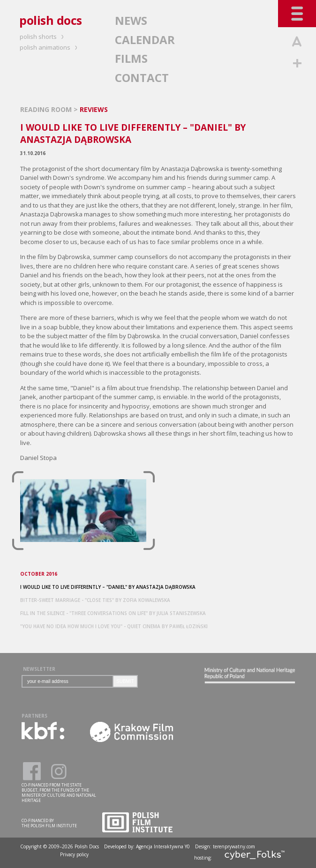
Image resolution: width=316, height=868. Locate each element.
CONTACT (142, 78)
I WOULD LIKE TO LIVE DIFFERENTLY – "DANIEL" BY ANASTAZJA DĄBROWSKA (108, 587)
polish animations (50, 47)
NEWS (131, 20)
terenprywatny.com (234, 846)
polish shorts (43, 37)
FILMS (131, 58)
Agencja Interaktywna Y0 (163, 846)
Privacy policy (74, 854)
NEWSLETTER (39, 669)
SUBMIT (125, 681)
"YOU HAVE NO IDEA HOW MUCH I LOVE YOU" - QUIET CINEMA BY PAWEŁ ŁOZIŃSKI (114, 626)
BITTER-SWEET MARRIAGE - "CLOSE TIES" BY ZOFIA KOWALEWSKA (95, 600)
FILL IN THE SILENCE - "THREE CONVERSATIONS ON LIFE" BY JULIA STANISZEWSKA (113, 613)
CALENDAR (145, 40)
